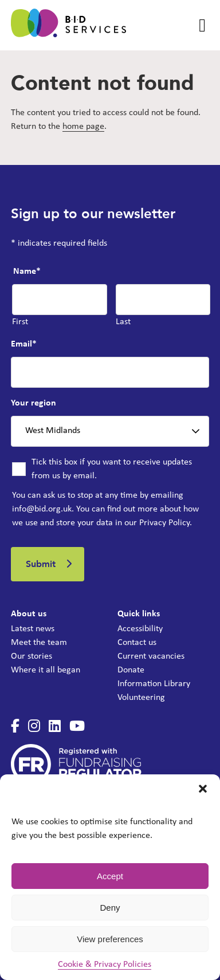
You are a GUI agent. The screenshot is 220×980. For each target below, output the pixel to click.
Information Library (154, 684)
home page (83, 127)
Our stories (32, 656)
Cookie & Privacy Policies (105, 965)
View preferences (110, 939)
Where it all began (46, 670)
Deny (110, 908)
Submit (41, 564)
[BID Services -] (68, 25)
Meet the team (39, 643)
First (20, 322)
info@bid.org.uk (42, 509)
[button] (203, 789)
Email (24, 344)
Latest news (33, 629)
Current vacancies (151, 656)
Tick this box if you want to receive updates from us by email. (112, 469)
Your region (34, 403)
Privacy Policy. (166, 523)
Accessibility (140, 629)
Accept (110, 876)
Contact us (137, 643)
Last (123, 322)
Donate (131, 670)
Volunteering (141, 698)
